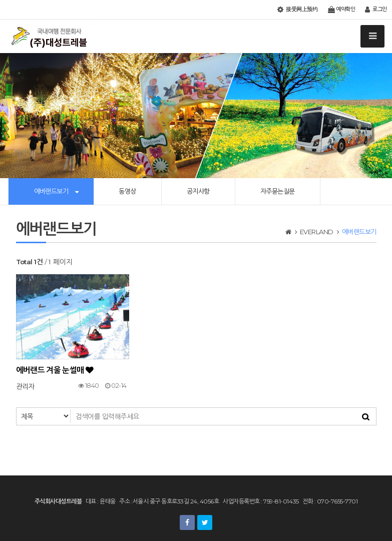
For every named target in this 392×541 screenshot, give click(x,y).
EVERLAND (317, 232)
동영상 (127, 191)
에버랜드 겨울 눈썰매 (55, 370)
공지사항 (198, 191)
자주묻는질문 (278, 191)
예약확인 (342, 10)
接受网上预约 (297, 10)
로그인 (376, 10)
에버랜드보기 (51, 191)
